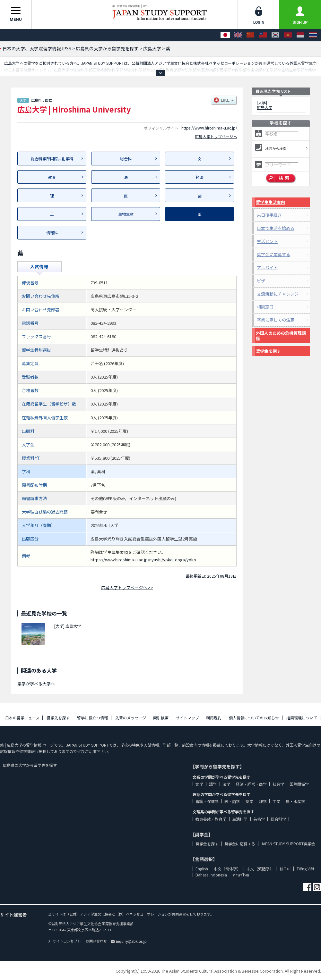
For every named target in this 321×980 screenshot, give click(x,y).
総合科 (126, 159)
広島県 (36, 100)
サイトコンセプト (65, 941)
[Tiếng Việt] (288, 35)
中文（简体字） (227, 869)
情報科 (52, 233)
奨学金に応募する (273, 254)
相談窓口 (265, 307)
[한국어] (275, 35)
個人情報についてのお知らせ (254, 718)
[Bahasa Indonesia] (300, 35)
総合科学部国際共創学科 (52, 159)
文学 (199, 784)
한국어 (285, 869)
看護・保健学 (207, 801)
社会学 (278, 784)
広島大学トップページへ (216, 136)
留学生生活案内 (270, 202)
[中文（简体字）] (250, 35)
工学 (276, 801)
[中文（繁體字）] (263, 35)
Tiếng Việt (305, 869)
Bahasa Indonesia (211, 875)
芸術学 (259, 819)
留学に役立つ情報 (92, 718)
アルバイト (267, 268)
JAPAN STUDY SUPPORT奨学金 (288, 844)
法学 (226, 784)
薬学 (249, 801)
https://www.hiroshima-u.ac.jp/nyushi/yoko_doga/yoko (143, 560)
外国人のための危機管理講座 (281, 335)
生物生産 (126, 214)
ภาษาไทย (241, 875)
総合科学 (278, 819)
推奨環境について (302, 718)
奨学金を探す (268, 351)
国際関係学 (299, 784)
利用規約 (214, 718)
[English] (238, 35)
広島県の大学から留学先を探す (30, 765)
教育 (52, 177)
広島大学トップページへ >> (127, 587)
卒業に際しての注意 (276, 320)
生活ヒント (267, 241)
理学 (263, 801)
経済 (200, 177)
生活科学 (240, 819)
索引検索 (161, 718)
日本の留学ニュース (22, 718)
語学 (213, 784)
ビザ (261, 281)
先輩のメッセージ (131, 718)
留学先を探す (58, 718)
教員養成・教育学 (211, 819)
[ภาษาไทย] (313, 35)
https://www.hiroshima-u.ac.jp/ (209, 128)
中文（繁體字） (260, 869)
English (202, 869)
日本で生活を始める (276, 228)
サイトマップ (187, 718)
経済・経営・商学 (251, 784)
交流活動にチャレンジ (278, 294)
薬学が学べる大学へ (36, 684)
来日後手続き (269, 215)
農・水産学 (295, 801)
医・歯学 (232, 801)
